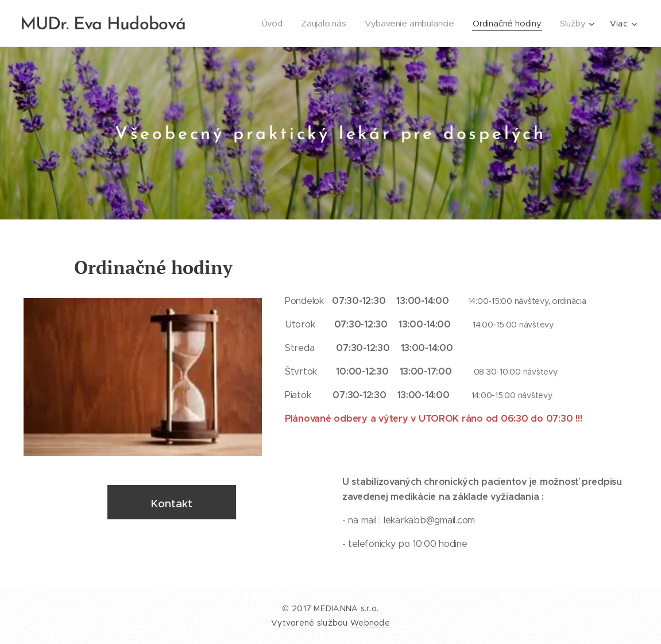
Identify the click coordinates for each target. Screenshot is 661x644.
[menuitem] (269, 24)
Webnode (370, 623)
